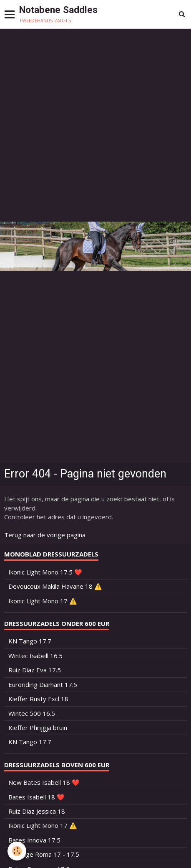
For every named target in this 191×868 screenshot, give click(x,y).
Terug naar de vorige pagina (45, 535)
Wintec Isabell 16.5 (35, 656)
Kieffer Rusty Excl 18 (38, 699)
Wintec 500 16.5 (32, 713)
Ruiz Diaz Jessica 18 (37, 811)
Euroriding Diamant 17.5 (43, 684)
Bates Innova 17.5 (34, 840)
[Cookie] (17, 851)
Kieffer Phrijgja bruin (38, 728)
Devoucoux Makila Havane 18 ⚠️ (55, 586)
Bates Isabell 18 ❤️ (36, 797)
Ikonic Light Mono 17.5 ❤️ (45, 572)
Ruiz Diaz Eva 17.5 (35, 670)
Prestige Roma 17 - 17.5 (44, 854)
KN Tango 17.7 (30, 641)
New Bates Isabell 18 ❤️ (44, 782)
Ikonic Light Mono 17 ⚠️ (43, 601)
